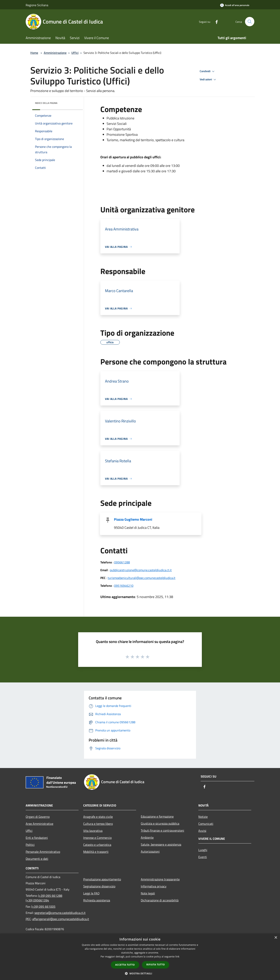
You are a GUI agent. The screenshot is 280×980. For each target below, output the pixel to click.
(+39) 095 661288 (50, 896)
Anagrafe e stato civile (98, 817)
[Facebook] (215, 21)
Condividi (208, 71)
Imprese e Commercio (97, 838)
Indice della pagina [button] (46, 103)
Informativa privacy (154, 886)
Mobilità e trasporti (96, 852)
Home (34, 53)
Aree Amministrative (39, 824)
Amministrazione (55, 53)
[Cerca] (250, 22)
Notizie (203, 817)
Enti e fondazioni (37, 838)
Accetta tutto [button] (125, 965)
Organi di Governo (38, 817)
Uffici (75, 53)
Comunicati (206, 824)
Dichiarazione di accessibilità (160, 900)
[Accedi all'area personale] (235, 5)
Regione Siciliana (37, 5)
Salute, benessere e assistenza (161, 844)
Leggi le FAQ (91, 893)
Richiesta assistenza (97, 900)
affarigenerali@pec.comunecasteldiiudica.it (61, 919)
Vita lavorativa (93, 831)
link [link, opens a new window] (177, 957)
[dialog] (140, 957)
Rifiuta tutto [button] (156, 965)
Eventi (203, 857)
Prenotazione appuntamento (102, 879)
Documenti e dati (37, 859)
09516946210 (124, 586)
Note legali (148, 893)
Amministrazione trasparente (160, 879)
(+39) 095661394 (37, 900)
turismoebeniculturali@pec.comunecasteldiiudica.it (142, 578)
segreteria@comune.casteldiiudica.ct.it (60, 913)
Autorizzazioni (150, 851)
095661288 (122, 562)
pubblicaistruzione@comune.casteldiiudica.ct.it (141, 570)
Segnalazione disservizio (99, 886)
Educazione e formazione (157, 816)
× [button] (276, 938)
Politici (30, 845)
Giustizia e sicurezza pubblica (160, 823)
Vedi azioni (208, 80)
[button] (140, 973)
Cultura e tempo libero (98, 824)
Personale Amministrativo (43, 852)
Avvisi (202, 831)
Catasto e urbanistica (97, 845)
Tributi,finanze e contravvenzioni (162, 830)
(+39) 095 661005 (43, 906)
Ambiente (147, 837)
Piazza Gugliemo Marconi (133, 519)
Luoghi (203, 850)
